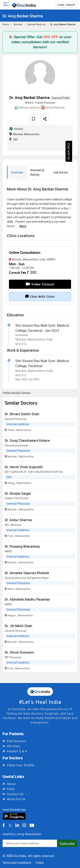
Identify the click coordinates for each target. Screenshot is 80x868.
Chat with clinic (40, 296)
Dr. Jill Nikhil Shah (18, 626)
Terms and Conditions (17, 863)
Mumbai (18, 24)
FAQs (11, 789)
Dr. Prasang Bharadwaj (22, 546)
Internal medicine (36, 24)
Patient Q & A (17, 751)
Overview (17, 172)
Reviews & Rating (37, 172)
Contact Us (15, 794)
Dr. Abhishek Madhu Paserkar (27, 599)
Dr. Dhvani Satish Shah (22, 414)
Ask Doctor (61, 172)
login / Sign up (66, 5)
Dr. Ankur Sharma (18, 520)
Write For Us (16, 799)
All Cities (13, 746)
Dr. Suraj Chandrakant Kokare (27, 440)
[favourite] (34, 119)
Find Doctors (17, 741)
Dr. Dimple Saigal (18, 493)
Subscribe (67, 844)
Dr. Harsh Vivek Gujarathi (24, 467)
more (23, 226)
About (11, 784)
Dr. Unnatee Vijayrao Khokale (27, 573)
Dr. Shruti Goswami (19, 652)
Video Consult (40, 284)
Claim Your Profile (20, 765)
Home (6, 24)
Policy (40, 863)
